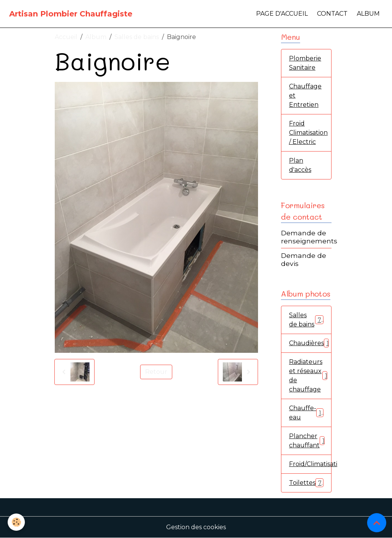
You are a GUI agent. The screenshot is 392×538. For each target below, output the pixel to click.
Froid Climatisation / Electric (308, 133)
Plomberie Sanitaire (305, 63)
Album (368, 14)
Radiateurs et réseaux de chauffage (310, 376)
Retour (156, 372)
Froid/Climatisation (310, 464)
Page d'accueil (282, 14)
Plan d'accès (300, 165)
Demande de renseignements (309, 237)
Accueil (66, 37)
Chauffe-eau (306, 413)
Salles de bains (137, 37)
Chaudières (310, 343)
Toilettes (306, 483)
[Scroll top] (377, 523)
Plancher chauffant (308, 441)
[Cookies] (16, 522)
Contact (332, 14)
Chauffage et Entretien (305, 95)
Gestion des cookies (196, 527)
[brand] (71, 14)
